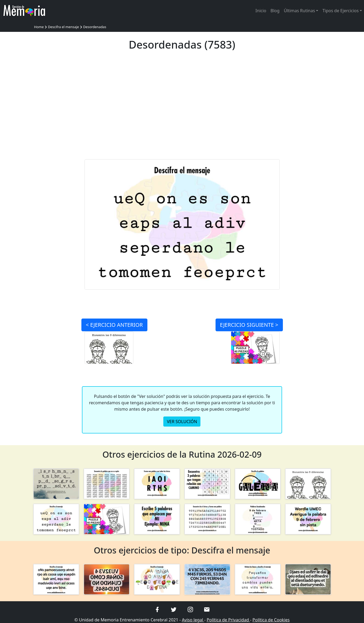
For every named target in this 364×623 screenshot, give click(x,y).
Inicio (261, 11)
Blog (275, 11)
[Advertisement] (182, 108)
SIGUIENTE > (249, 325)
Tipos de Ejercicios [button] (341, 11)
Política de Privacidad (228, 620)
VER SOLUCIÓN (182, 422)
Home (39, 27)
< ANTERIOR (114, 325)
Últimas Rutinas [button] (299, 11)
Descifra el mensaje (63, 27)
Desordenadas (95, 27)
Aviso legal (193, 620)
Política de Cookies (271, 620)
